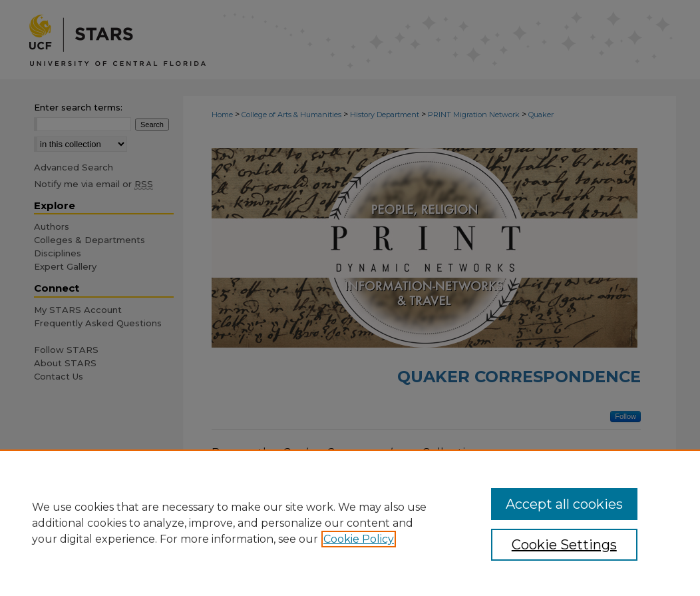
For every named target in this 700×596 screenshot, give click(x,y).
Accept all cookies (564, 504)
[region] (350, 523)
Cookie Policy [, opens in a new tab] (359, 539)
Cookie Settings (564, 545)
